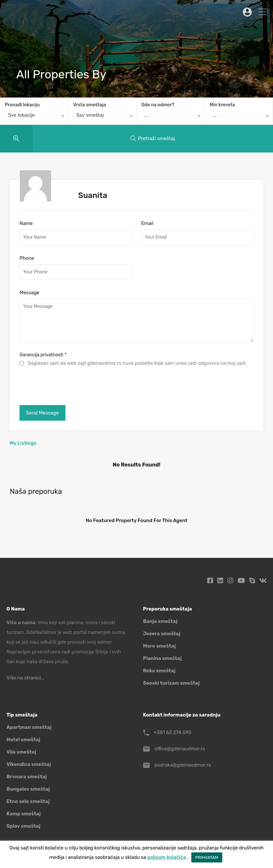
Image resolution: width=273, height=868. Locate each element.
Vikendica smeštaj (29, 764)
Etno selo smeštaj (28, 801)
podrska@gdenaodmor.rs (183, 765)
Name (26, 223)
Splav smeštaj (23, 826)
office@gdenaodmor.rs (180, 749)
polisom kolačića (167, 857)
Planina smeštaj (163, 658)
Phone (27, 258)
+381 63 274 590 (173, 732)
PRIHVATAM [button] (207, 857)
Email (147, 223)
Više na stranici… (25, 678)
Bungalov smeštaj (28, 789)
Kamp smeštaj (24, 814)
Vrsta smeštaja (90, 105)
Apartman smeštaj (29, 727)
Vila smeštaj (21, 752)
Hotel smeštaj (23, 740)
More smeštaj (160, 646)
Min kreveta (222, 105)
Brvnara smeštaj (27, 777)
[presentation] (69, 384)
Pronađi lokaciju (22, 105)
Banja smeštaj (160, 621)
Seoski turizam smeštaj (171, 683)
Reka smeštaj (159, 671)
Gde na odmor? (158, 105)
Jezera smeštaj (162, 634)
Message (29, 293)
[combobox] (34, 117)
